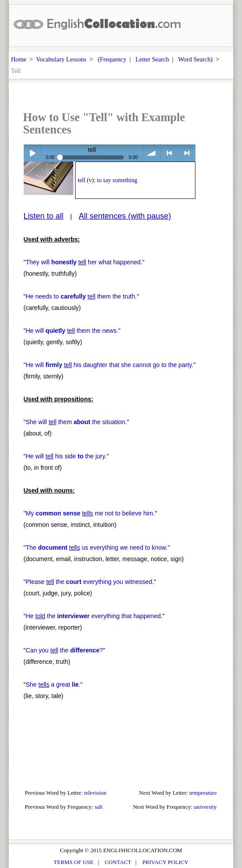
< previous (169, 153)
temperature (203, 793)
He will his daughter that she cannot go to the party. (109, 365)
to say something (117, 180)
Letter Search (152, 59)
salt (98, 807)
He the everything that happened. (94, 616)
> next (187, 153)
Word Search (194, 59)
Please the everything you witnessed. (90, 582)
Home (19, 59)
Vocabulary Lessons (61, 59)
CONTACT (118, 862)
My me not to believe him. (90, 513)
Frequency (113, 59)
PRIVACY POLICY (165, 862)
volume (152, 153)
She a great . (53, 684)
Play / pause (32, 153)
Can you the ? (64, 650)
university (205, 807)
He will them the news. (72, 331)
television (95, 793)
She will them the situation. (76, 422)
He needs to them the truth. (81, 296)
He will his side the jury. (66, 456)
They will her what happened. (84, 262)
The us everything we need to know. (96, 547)
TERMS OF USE (74, 862)
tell (81, 180)
